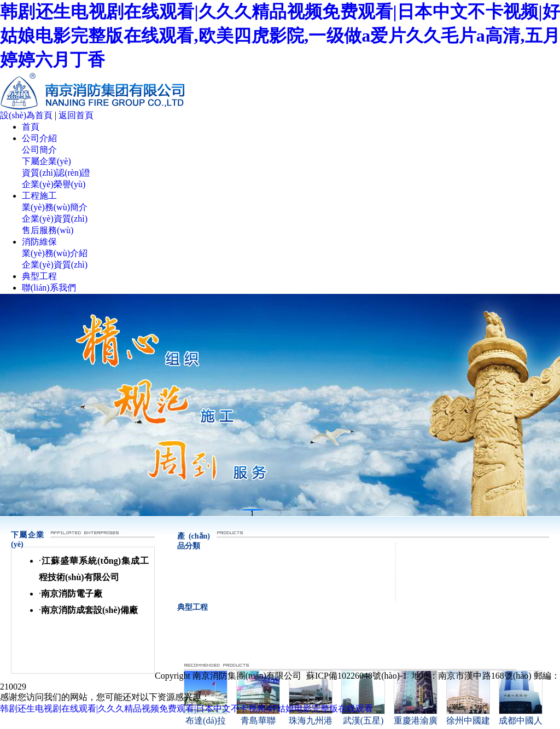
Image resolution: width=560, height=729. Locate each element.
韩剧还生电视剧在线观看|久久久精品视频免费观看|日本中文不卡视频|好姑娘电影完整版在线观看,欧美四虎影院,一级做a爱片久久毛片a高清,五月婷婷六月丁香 (280, 36)
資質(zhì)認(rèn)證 (56, 173)
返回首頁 (76, 115)
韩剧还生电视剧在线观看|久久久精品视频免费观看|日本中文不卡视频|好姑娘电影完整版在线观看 (186, 708)
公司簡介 (39, 150)
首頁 (31, 127)
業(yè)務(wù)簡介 (55, 207)
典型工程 (39, 276)
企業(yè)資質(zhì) (55, 219)
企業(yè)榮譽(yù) (54, 184)
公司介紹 (39, 138)
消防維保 (39, 242)
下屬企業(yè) (46, 161)
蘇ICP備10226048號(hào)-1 (357, 676)
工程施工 (39, 196)
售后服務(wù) (48, 230)
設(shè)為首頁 (26, 115)
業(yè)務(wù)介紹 (55, 253)
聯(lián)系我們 (49, 288)
